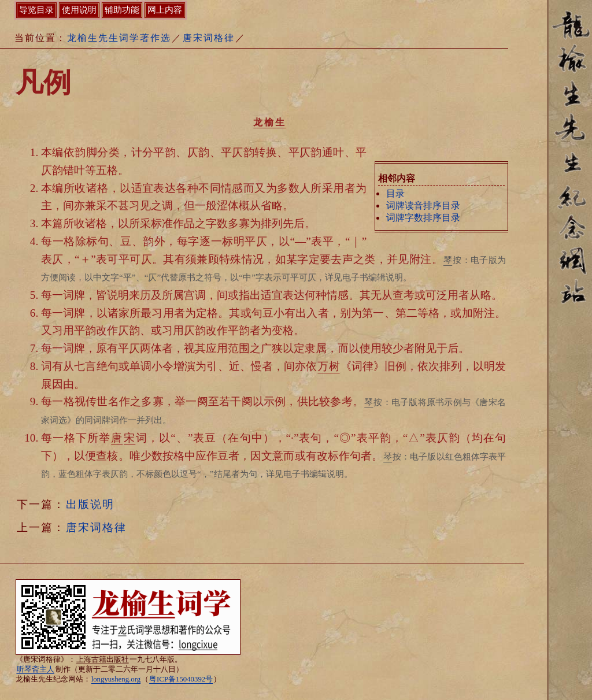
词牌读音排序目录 (423, 205)
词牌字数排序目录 (423, 218)
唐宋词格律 (209, 38)
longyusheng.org (116, 679)
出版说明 (90, 504)
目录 (395, 193)
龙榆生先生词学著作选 (119, 38)
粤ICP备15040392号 (181, 679)
